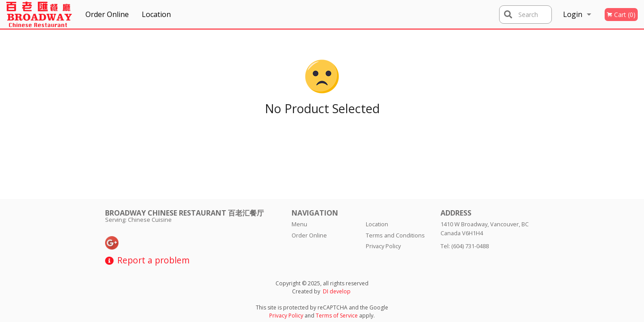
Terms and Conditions (395, 235)
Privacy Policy (383, 246)
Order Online (107, 14)
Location (156, 14)
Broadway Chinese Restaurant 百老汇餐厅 (184, 213)
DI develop (337, 291)
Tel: (465, 246)
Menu (299, 224)
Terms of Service (337, 316)
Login (573, 14)
